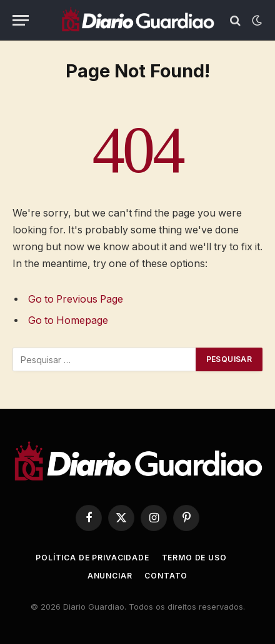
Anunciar (110, 576)
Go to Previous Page (76, 299)
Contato (166, 576)
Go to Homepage (68, 320)
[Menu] (21, 20)
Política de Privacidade (92, 558)
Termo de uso (194, 558)
